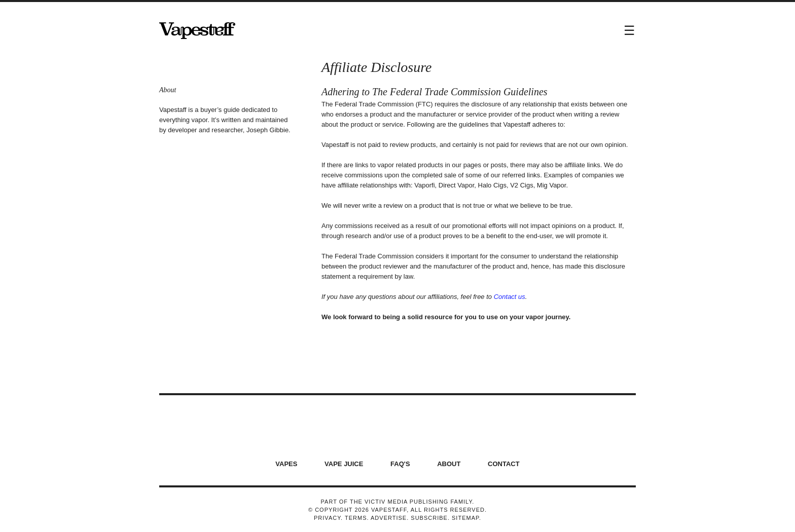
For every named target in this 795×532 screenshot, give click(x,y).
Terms (356, 518)
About (449, 464)
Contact (504, 464)
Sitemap (465, 518)
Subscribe (429, 518)
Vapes (286, 464)
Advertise (389, 518)
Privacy (327, 518)
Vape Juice (344, 464)
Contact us (510, 297)
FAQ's (400, 464)
